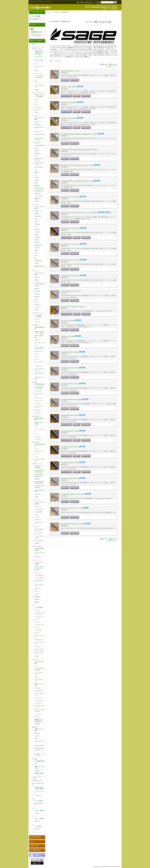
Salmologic (37, 153)
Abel (36, 227)
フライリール (35, 205)
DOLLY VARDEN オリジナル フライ (39, 750)
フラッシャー (38, 534)
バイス (36, 572)
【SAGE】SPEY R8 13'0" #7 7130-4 (70, 260)
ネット (36, 427)
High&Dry (37, 479)
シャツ (36, 448)
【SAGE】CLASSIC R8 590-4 (69, 118)
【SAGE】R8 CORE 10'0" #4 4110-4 (70, 291)
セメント (37, 594)
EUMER (37, 599)
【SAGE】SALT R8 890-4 (68, 321)
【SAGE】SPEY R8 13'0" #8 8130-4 (70, 276)
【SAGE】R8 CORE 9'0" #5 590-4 (70, 415)
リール (36, 83)
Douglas (37, 151)
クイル (36, 514)
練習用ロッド (38, 199)
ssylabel (36, 821)
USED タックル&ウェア (38, 93)
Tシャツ (37, 354)
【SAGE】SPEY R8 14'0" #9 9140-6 (70, 197)
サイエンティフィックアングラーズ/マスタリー (39, 284)
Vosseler (37, 235)
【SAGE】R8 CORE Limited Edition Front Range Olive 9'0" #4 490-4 (79, 134)
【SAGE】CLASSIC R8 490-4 (69, 87)
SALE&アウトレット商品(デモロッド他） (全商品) (40, 52)
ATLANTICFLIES (39, 745)
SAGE (36, 219)
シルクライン (38, 307)
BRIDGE (37, 289)
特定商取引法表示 (36, 837)
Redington (37, 143)
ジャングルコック (39, 509)
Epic (36, 258)
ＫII (35, 175)
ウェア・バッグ (39, 401)
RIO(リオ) (37, 277)
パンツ (36, 357)
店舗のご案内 (35, 846)
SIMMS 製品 (35, 325)
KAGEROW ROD (39, 191)
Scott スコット (38, 122)
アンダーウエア (39, 649)
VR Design (37, 224)
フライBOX (38, 688)
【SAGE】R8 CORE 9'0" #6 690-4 (70, 384)
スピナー (34, 808)
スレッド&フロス (39, 578)
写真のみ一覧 (113, 64)
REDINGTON (38, 245)
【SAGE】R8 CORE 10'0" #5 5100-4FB (71, 400)
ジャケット (37, 622)
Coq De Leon (38, 494)
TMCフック (38, 589)
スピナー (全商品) (39, 810)
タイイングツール (37, 560)
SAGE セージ (38, 125)
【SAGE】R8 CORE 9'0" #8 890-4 (70, 352)
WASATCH (37, 597)
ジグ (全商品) (38, 826)
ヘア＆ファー (38, 520)
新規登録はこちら (37, 32)
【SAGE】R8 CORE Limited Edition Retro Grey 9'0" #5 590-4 (77, 165)
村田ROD (37, 186)
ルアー (34, 799)
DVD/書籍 (34, 759)
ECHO (36, 148)
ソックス (37, 647)
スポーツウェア (39, 351)
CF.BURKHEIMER (39, 145)
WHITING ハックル (37, 464)
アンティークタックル (38, 74)
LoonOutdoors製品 (36, 546)
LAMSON (37, 237)
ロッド (36, 80)
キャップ (37, 436)
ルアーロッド (38, 107)
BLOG (32, 841)
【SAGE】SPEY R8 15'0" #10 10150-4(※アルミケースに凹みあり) (79, 213)
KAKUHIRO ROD (39, 188)
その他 (36, 70)
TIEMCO (37, 178)
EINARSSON (38, 216)
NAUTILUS (37, 232)
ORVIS (36, 183)
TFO (36, 170)
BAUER (37, 240)
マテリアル (37, 403)
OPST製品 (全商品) (40, 384)
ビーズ (36, 527)
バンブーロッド (39, 196)
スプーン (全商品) (39, 818)
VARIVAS (37, 304)
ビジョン (37, 302)
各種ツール (37, 602)
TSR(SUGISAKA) (39, 167)
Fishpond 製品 (35, 416)
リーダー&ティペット (38, 313)
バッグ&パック (39, 366)
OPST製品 (34, 382)
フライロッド (35, 116)
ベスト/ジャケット (39, 451)
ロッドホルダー (39, 691)
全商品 (34, 44)
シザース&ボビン (39, 575)
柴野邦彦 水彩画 (39, 773)
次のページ (113, 66)
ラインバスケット (39, 700)
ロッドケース (38, 698)
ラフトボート (35, 832)
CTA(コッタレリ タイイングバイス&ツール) (39, 568)
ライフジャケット (39, 640)
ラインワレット (39, 703)
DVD (36, 764)
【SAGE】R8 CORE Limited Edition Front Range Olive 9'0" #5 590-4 (79, 150)
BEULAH (37, 296)
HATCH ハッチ (38, 211)
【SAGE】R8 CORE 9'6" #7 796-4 (70, 71)
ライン (36, 64)
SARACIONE (38, 261)
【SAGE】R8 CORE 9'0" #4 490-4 (70, 447)
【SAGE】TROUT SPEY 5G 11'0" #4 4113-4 (73, 307)
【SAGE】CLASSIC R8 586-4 (69, 103)
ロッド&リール (39, 57)
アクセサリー (38, 410)
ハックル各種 (38, 512)
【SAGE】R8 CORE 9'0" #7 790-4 (70, 368)
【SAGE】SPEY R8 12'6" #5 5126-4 (70, 228)
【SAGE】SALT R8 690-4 (68, 336)
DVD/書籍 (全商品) (40, 761)
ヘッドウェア (38, 630)
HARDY (37, 172)
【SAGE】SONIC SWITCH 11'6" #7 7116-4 (72, 524)
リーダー (37, 319)
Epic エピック (38, 131)
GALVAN (37, 248)
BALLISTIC (38, 291)
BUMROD (37, 193)
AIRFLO (37, 280)
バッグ (36, 434)
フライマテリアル (37, 500)
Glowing (37, 813)
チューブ (37, 592)
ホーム (49, 12)
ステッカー (37, 413)
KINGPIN (37, 229)
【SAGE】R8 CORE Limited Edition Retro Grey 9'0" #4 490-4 (77, 181)
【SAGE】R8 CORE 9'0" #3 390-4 (70, 478)
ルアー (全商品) (39, 801)
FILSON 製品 (35, 442)
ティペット (37, 322)
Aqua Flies (37, 736)
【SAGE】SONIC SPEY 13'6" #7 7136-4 (71, 508)
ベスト (36, 620)
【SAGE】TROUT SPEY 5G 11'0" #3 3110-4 (73, 494)
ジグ (33, 824)
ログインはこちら (37, 35)
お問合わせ (91, 2)
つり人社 (37, 771)
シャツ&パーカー (39, 625)
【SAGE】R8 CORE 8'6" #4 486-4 (70, 463)
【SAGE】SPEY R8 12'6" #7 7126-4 (70, 244)
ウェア (36, 104)
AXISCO (37, 180)
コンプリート (38, 507)
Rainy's (36, 739)
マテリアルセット (39, 540)
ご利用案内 (82, 2)
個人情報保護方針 (36, 850)
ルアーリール (38, 110)
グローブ (37, 633)
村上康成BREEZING (37, 781)
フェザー (37, 517)
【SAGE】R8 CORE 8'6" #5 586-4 (70, 431)
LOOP (36, 156)
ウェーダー (37, 340)
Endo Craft (37, 829)
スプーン (34, 816)
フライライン (35, 271)
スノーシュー (38, 714)
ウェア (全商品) (39, 607)
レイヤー (37, 359)
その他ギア (37, 724)
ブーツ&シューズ (39, 617)
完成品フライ (35, 727)
